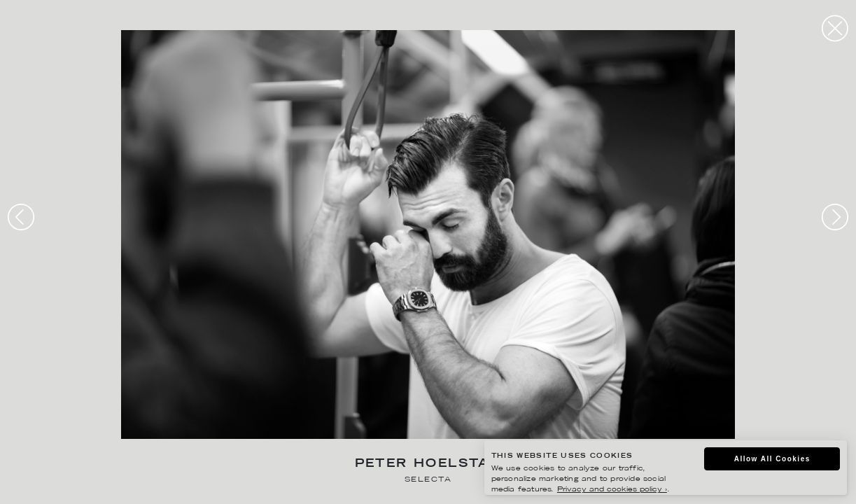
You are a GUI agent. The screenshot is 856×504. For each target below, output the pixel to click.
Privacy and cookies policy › (612, 490)
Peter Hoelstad (428, 464)
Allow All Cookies (772, 459)
